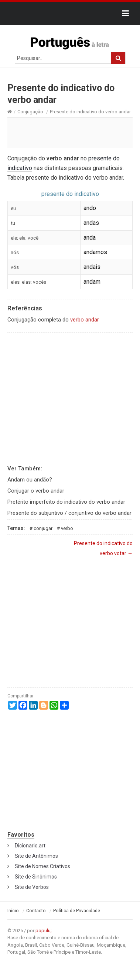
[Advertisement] (70, 133)
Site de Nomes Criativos (42, 866)
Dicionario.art (30, 846)
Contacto (36, 911)
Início (13, 911)
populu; (44, 931)
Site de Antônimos (36, 856)
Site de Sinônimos (36, 877)
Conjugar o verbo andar (36, 491)
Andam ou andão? (30, 480)
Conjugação (30, 112)
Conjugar (43, 528)
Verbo (67, 528)
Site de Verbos (32, 887)
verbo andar (85, 320)
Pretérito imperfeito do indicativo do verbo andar (66, 502)
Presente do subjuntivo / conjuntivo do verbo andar (69, 513)
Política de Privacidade (77, 911)
